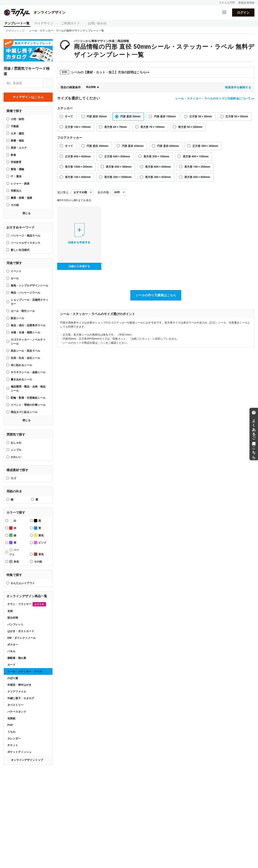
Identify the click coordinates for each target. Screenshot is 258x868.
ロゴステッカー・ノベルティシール (28, 342)
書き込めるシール (21, 379)
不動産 (15, 126)
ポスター (13, 645)
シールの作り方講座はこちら (156, 295)
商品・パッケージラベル (25, 293)
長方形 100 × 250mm (197, 167)
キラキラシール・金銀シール (28, 372)
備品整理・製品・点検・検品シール (28, 389)
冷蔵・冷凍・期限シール (25, 332)
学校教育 (16, 162)
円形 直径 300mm (97, 146)
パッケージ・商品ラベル (25, 236)
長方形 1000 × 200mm (79, 167)
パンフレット (15, 625)
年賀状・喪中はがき (19, 685)
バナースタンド (17, 712)
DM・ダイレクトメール (22, 638)
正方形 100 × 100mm (78, 127)
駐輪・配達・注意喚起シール (28, 398)
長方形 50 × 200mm (190, 127)
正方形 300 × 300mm (205, 146)
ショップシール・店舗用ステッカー (29, 302)
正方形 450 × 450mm (78, 157)
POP (10, 725)
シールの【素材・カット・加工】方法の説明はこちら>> (105, 72)
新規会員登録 (246, 3)
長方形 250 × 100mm (156, 157)
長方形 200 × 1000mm (118, 177)
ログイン (243, 13)
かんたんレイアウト (23, 583)
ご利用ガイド (71, 23)
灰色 (14, 562)
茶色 (39, 554)
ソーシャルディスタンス (25, 243)
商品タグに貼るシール (24, 412)
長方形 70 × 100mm (152, 127)
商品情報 (91, 87)
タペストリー (15, 705)
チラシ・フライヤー (27, 604)
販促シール (17, 318)
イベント (16, 271)
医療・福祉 (17, 141)
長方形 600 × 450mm (158, 167)
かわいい (16, 457)
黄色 (39, 535)
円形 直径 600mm (168, 146)
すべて (69, 116)
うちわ (11, 732)
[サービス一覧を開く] (224, 13)
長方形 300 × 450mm (158, 177)
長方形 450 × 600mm (197, 177)
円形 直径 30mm (97, 116)
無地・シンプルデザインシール (29, 286)
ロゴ (13, 478)
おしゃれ (16, 443)
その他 (15, 205)
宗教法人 (16, 191)
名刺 (10, 611)
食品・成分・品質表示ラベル (28, 325)
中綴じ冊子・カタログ (21, 698)
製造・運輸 (17, 169)
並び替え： (64, 192)
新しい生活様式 (20, 250)
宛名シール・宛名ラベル (25, 351)
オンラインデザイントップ (27, 760)
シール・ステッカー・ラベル (25, 671)
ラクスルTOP (227, 3)
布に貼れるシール (21, 365)
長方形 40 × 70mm (115, 127)
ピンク (40, 543)
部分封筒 (13, 618)
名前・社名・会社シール (25, 358)
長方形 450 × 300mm (119, 167)
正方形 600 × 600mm (117, 157)
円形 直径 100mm (165, 116)
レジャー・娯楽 (20, 184)
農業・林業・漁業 (21, 198)
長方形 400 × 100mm (196, 157)
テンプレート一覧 (17, 23)
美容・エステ (19, 148)
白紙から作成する (79, 266)
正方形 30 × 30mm (201, 116)
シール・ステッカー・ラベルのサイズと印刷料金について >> (215, 98)
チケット (13, 745)
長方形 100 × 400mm (78, 177)
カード (11, 665)
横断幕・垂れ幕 (17, 658)
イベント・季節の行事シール (28, 405)
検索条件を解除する (238, 87)
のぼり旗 (13, 678)
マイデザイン (44, 23)
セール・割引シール (23, 311)
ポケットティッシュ (19, 752)
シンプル (16, 450)
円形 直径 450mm (133, 146)
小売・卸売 (17, 119)
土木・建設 (17, 133)
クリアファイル (17, 692)
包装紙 (11, 718)
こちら (102, 343)
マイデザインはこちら (28, 97)
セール (15, 278)
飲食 (13, 155)
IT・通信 (16, 176)
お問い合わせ (97, 23)
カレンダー (14, 739)
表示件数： (105, 192)
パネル (11, 651)
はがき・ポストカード (21, 631)
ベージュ (14, 552)
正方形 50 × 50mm (237, 116)
